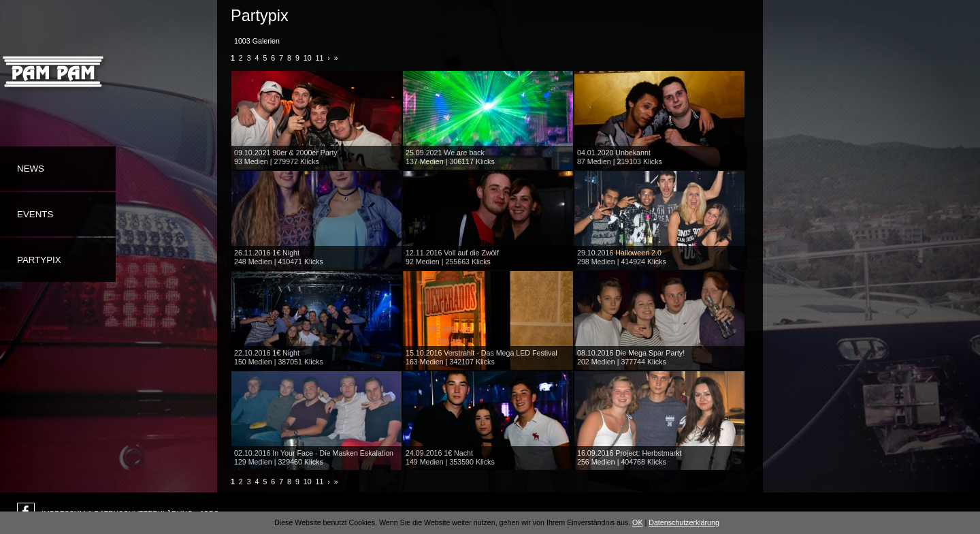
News (31, 169)
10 (308, 58)
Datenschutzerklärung (684, 522)
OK (637, 522)
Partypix (39, 260)
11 (320, 58)
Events (35, 214)
